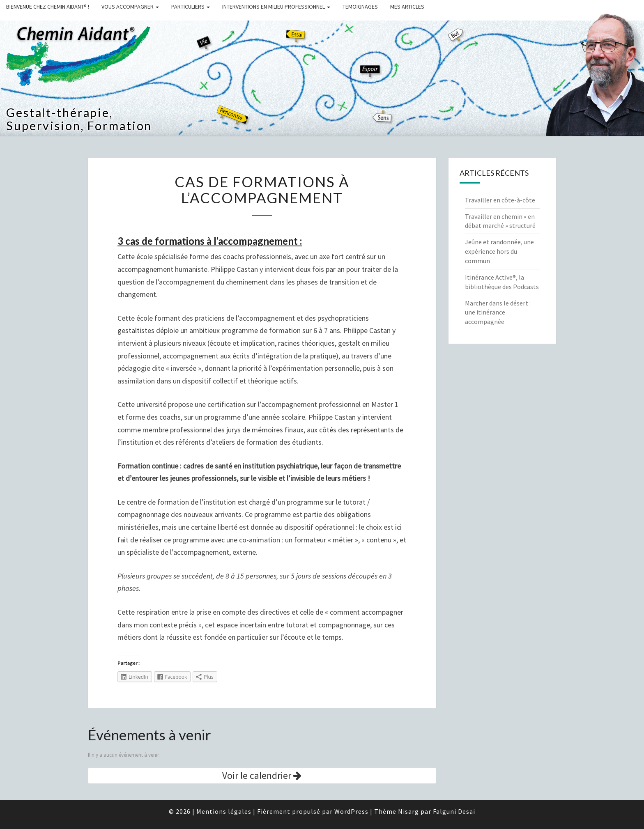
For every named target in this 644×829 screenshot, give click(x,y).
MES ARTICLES (407, 7)
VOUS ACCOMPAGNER (130, 7)
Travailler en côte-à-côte (500, 200)
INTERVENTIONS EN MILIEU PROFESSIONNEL (276, 7)
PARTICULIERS (191, 7)
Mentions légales (224, 811)
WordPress (351, 811)
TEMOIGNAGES (360, 7)
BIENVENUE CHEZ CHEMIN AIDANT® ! (48, 7)
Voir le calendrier (262, 775)
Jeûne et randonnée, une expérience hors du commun (499, 251)
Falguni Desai (454, 811)
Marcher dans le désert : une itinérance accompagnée (498, 312)
